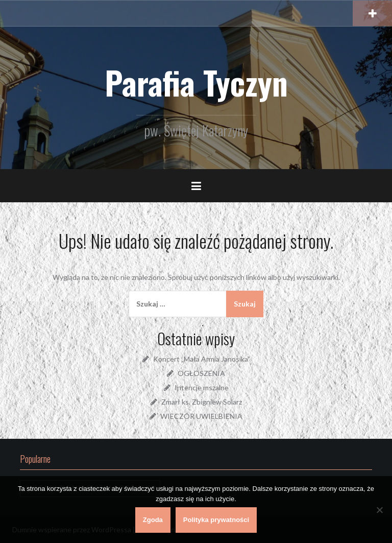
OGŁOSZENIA (201, 373)
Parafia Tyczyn (196, 82)
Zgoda (153, 520)
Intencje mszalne (202, 387)
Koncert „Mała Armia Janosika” (202, 359)
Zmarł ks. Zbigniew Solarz (202, 402)
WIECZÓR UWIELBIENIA (201, 416)
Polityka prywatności (216, 520)
